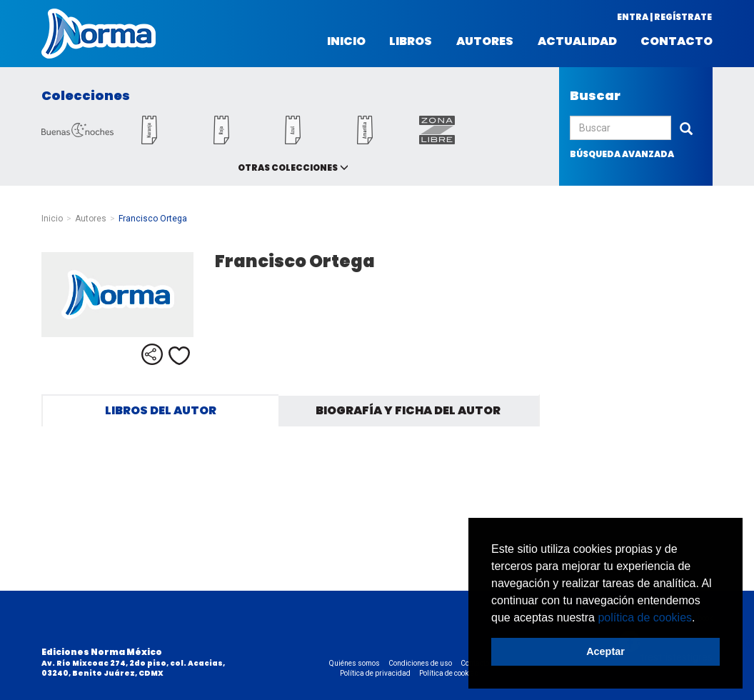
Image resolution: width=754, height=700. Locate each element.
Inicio (346, 41)
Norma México (99, 34)
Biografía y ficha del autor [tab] (408, 410)
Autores (485, 41)
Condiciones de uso (420, 663)
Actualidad (577, 41)
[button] (700, 619)
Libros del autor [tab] (161, 410)
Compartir (152, 354)
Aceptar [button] (605, 651)
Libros (411, 41)
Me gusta (179, 356)
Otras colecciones (288, 167)
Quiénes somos (355, 663)
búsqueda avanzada (622, 154)
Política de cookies (449, 673)
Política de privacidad (375, 673)
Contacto (677, 41)
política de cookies (645, 617)
